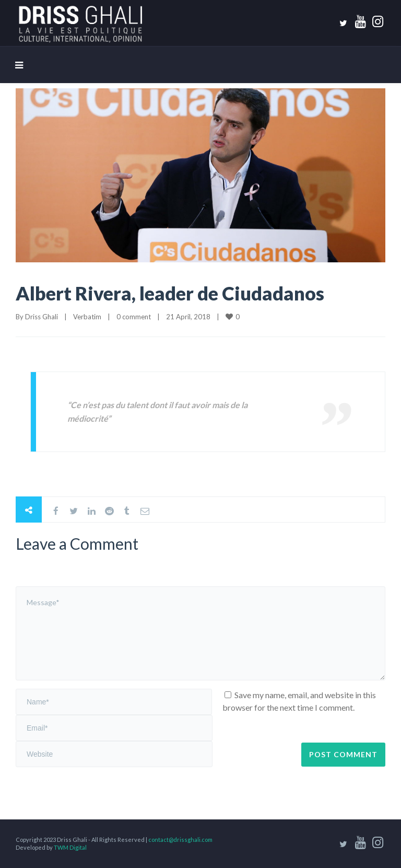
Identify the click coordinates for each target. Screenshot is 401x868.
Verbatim (87, 317)
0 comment (134, 317)
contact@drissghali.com (180, 840)
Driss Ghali (42, 317)
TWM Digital (70, 847)
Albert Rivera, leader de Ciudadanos (170, 293)
